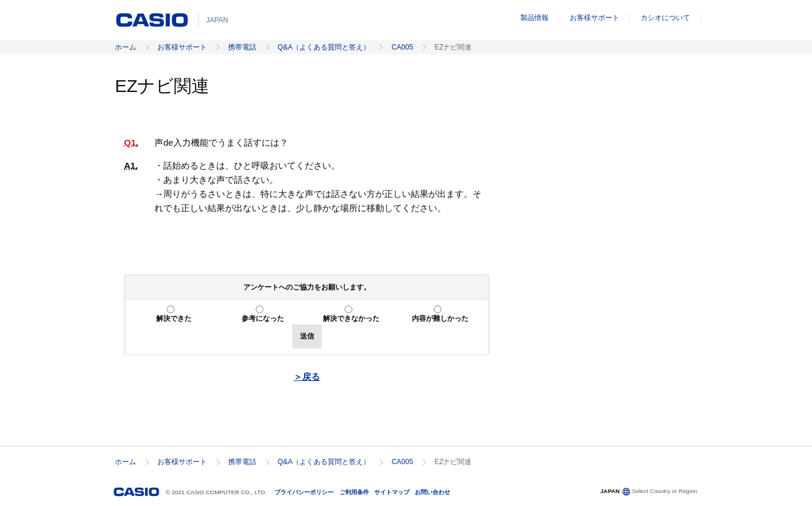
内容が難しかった (440, 318)
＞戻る (307, 377)
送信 (307, 336)
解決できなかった (351, 318)
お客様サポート (595, 18)
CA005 (402, 47)
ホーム (126, 47)
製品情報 (534, 18)
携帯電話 (242, 47)
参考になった (263, 318)
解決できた (174, 318)
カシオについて (665, 18)
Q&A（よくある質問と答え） (324, 47)
